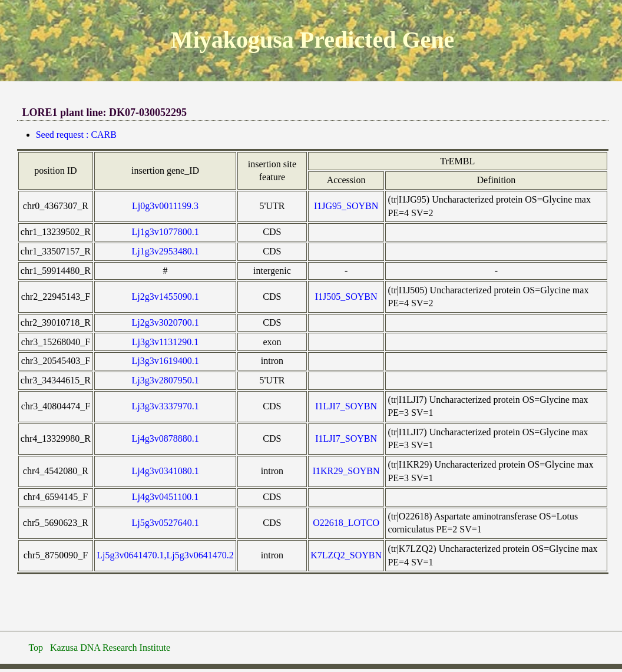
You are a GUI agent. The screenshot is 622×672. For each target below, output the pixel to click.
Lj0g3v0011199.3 (165, 206)
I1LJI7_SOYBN (346, 406)
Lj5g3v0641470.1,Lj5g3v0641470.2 (165, 555)
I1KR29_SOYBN (346, 471)
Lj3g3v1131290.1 (166, 342)
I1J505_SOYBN (346, 297)
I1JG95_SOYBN (346, 206)
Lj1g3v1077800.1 (165, 232)
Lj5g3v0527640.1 (165, 523)
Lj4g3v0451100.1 (166, 497)
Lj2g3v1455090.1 (165, 297)
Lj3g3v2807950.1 (165, 380)
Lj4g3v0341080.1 (165, 471)
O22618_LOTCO (346, 523)
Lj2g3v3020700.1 (165, 322)
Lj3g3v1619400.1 (165, 361)
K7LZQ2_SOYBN (346, 555)
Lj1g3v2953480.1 (165, 251)
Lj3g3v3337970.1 (165, 406)
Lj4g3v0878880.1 (165, 438)
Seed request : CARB (76, 135)
